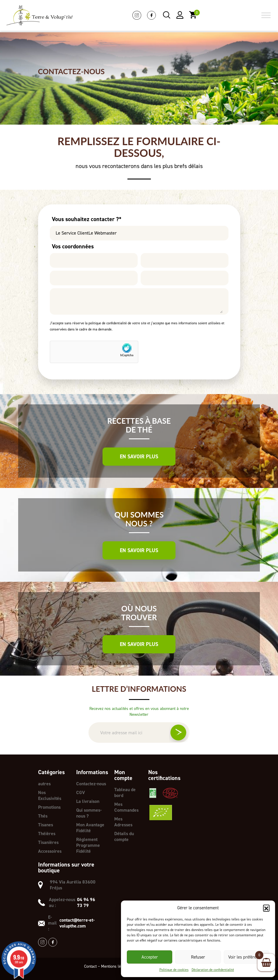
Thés (43, 816)
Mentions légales (116, 966)
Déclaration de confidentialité (213, 970)
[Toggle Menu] (266, 15)
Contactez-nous (91, 784)
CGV (81, 792)
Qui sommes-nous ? (89, 813)
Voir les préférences (247, 957)
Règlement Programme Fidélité (88, 845)
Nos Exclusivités (50, 795)
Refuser (198, 957)
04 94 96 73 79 (86, 903)
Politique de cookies (174, 970)
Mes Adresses (123, 822)
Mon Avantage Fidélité (90, 828)
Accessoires (50, 851)
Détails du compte (124, 836)
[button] (266, 908)
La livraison (88, 801)
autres (44, 784)
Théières (47, 834)
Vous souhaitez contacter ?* (87, 219)
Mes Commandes (126, 807)
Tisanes (46, 825)
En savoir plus (139, 457)
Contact (90, 966)
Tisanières (48, 842)
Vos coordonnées (73, 246)
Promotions (49, 807)
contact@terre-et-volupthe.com (77, 923)
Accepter (150, 957)
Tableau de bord (125, 792)
